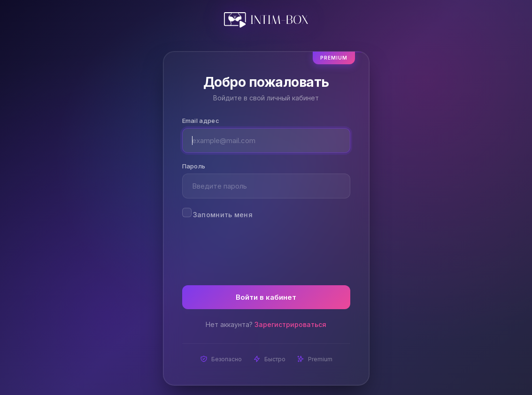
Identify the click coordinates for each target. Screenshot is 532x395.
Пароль (194, 166)
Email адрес (201, 121)
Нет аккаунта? (266, 324)
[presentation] (266, 246)
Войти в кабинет (266, 297)
